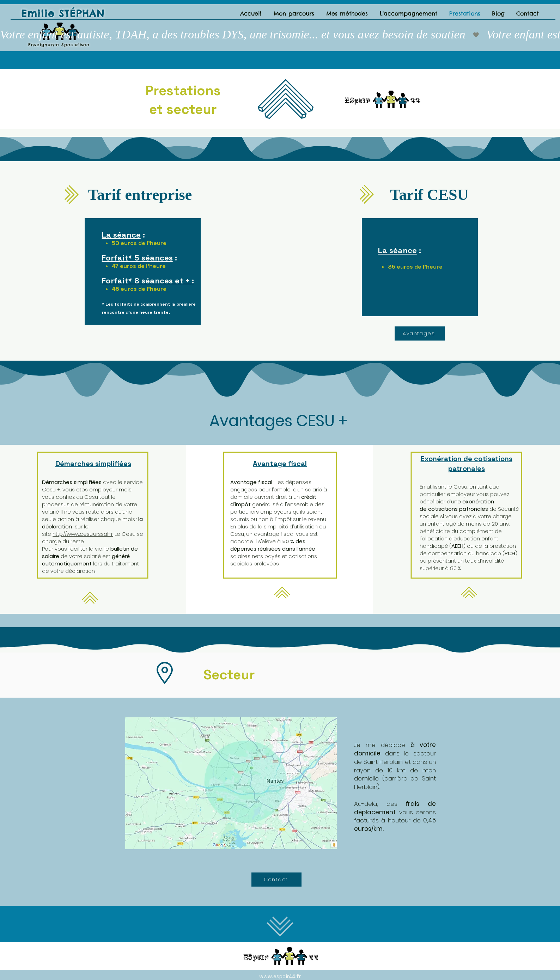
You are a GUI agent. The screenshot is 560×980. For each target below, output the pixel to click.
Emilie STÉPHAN (63, 13)
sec (178, 109)
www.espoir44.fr (280, 976)
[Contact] (276, 880)
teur (203, 109)
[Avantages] (420, 333)
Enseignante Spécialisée (59, 45)
